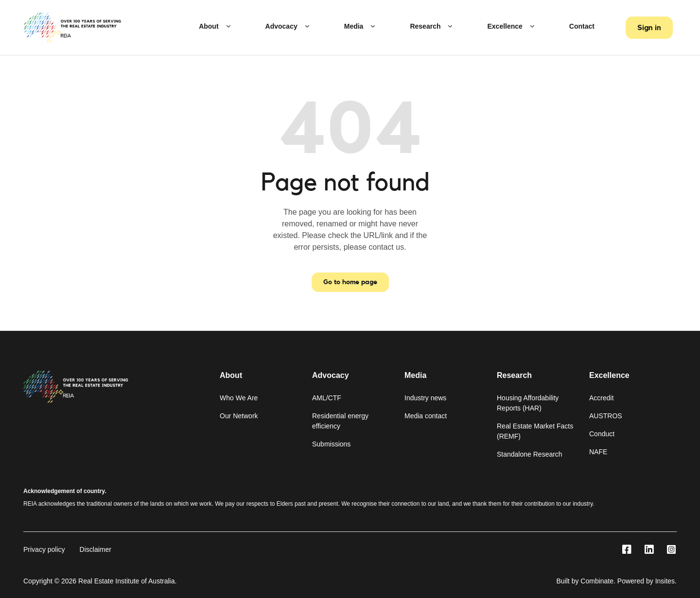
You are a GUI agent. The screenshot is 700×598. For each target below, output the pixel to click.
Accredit (602, 398)
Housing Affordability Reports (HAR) (528, 403)
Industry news (425, 398)
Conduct (602, 434)
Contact (582, 26)
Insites (665, 581)
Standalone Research (530, 454)
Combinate (597, 581)
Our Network (239, 416)
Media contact (426, 416)
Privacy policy (44, 549)
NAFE (598, 452)
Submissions (331, 444)
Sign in (649, 28)
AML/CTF (327, 398)
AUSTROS (606, 416)
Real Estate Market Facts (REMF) (535, 431)
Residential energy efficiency (340, 421)
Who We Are (239, 398)
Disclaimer (96, 549)
